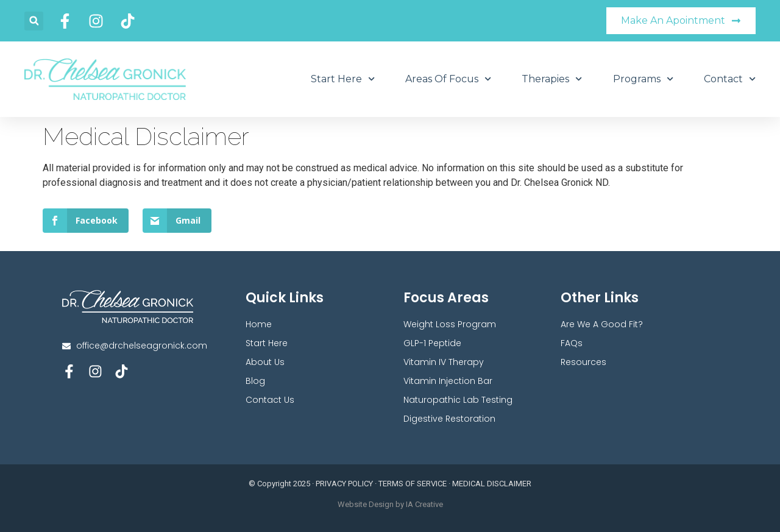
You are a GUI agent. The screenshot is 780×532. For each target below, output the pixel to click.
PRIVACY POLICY (344, 484)
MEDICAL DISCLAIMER (492, 484)
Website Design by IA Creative (390, 504)
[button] (34, 21)
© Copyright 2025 (279, 484)
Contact (730, 79)
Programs (643, 79)
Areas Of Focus (448, 79)
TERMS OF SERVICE (413, 484)
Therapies (552, 79)
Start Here (343, 79)
